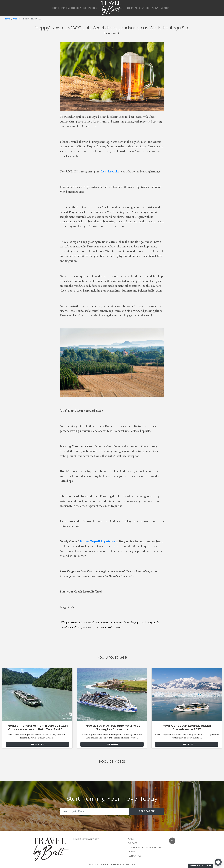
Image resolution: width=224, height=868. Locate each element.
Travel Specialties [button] (70, 8)
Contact (165, 8)
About (155, 8)
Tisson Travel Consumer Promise (145, 847)
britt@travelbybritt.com (87, 839)
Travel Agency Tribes (127, 864)
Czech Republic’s (110, 171)
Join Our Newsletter (200, 866)
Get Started (147, 811)
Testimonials (134, 856)
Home (56, 8)
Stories (146, 8)
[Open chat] (218, 862)
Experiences (134, 8)
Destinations (90, 8)
